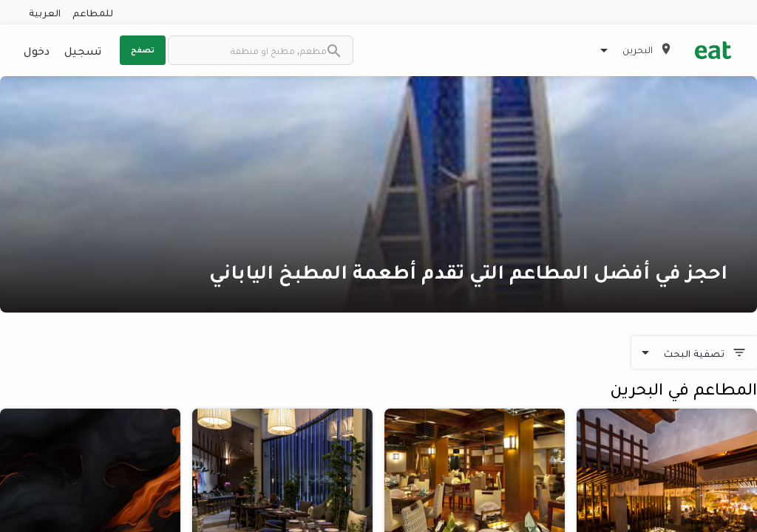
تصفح (143, 50)
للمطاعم (93, 12)
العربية (45, 12)
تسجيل (83, 50)
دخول (37, 50)
